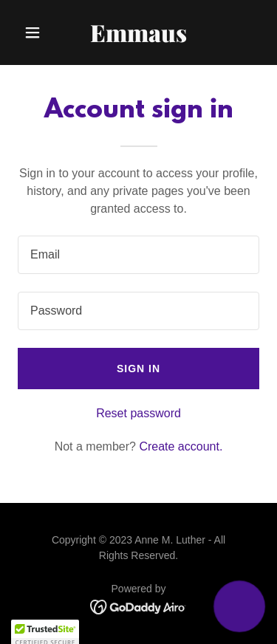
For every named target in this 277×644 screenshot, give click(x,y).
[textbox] (138, 255)
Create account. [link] (181, 446)
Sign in (138, 369)
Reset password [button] (138, 413)
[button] (36, 32)
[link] (138, 38)
